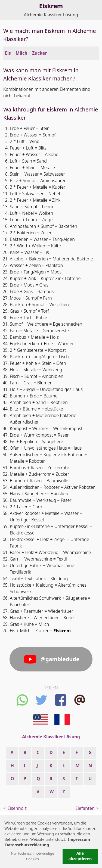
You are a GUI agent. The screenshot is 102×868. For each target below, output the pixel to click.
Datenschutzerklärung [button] (27, 845)
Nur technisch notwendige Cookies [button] (33, 856)
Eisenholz (17, 808)
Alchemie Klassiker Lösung (51, 15)
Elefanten (85, 808)
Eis (8, 53)
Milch (21, 53)
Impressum (79, 839)
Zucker (40, 53)
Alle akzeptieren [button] (80, 856)
